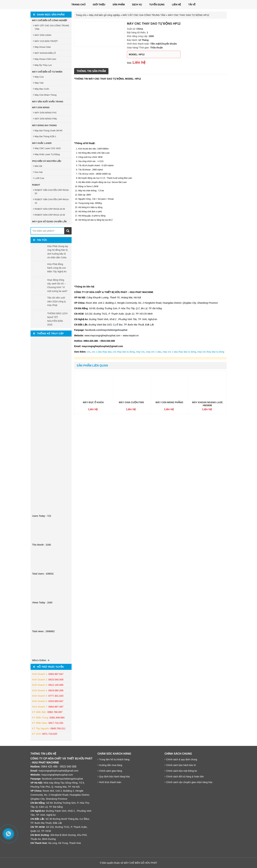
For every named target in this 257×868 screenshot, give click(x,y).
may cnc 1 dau (154, 352)
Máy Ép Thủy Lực (43, 65)
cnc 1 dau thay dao (102, 352)
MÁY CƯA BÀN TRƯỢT (46, 41)
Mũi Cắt (38, 166)
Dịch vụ (137, 5)
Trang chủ (78, 5)
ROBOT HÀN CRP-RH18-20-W (50, 209)
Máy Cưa (39, 77)
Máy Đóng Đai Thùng (45, 125)
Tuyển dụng (157, 5)
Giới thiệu (99, 5)
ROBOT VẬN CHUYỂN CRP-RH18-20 (52, 192)
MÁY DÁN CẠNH (43, 35)
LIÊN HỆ (176, 5)
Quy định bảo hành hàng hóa (115, 777)
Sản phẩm (119, 5)
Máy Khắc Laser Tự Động (47, 154)
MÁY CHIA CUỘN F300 (131, 402)
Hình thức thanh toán (110, 782)
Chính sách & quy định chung (182, 759)
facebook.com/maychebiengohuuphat (63, 779)
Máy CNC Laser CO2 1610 (48, 148)
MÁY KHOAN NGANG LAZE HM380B (207, 404)
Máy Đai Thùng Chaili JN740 (49, 131)
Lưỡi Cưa (39, 178)
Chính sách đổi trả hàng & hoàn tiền (185, 777)
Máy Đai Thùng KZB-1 (45, 136)
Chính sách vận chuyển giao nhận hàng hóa (189, 782)
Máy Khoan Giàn (43, 47)
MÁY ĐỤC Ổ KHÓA (93, 402)
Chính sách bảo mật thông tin (182, 771)
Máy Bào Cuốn (42, 89)
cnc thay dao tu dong (124, 352)
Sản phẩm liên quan (92, 366)
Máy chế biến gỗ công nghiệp (105, 15)
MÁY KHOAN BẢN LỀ (45, 53)
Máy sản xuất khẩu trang (48, 102)
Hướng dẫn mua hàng (111, 765)
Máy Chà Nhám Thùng (46, 95)
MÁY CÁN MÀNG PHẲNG (169, 402)
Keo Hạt (39, 172)
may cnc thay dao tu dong (211, 352)
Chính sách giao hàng (111, 771)
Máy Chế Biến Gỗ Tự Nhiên (47, 72)
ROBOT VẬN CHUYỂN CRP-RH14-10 (52, 201)
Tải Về (192, 5)
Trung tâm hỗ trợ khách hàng (114, 759)
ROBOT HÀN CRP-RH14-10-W (50, 215)
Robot (36, 185)
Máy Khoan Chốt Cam (46, 59)
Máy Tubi (39, 83)
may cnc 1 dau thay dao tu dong (179, 352)
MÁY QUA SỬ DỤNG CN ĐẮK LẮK (50, 222)
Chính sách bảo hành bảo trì (181, 765)
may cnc (140, 352)
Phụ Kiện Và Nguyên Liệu (47, 161)
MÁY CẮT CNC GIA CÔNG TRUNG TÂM (144, 15)
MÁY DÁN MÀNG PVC (46, 113)
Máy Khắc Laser (42, 143)
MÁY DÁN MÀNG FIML (46, 119)
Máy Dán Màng (41, 107)
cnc (89, 352)
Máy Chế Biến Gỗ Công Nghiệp (50, 20)
